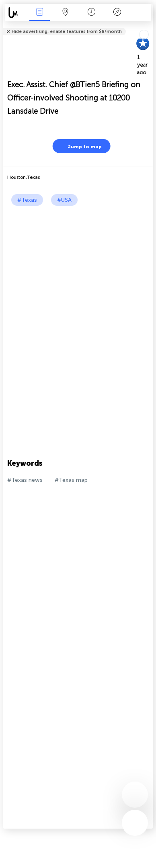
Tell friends (149, 26)
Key (117, 13)
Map (66, 13)
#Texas (27, 200)
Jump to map (80, 146)
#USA (64, 200)
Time (91, 13)
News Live (40, 13)
